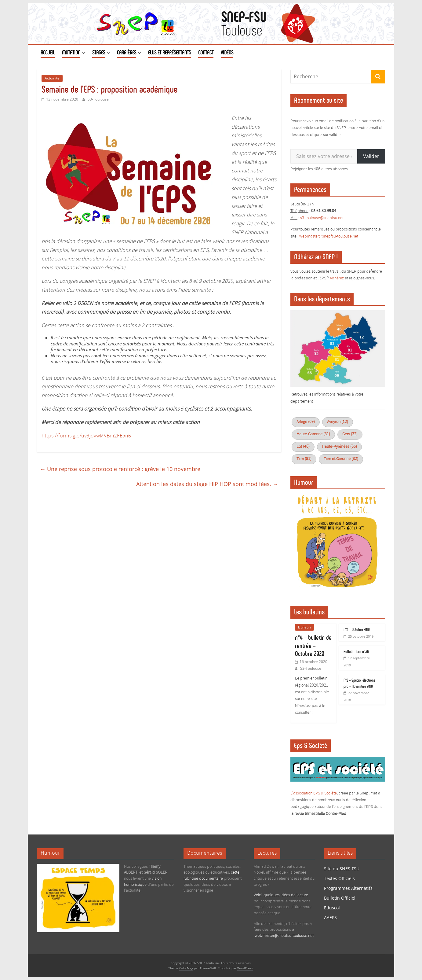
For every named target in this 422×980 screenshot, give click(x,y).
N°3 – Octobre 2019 (357, 630)
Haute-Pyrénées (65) (339, 447)
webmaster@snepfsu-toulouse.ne (328, 236)
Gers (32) (350, 434)
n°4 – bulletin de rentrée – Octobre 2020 (313, 646)
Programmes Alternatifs (348, 888)
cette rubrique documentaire (211, 876)
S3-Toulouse (98, 99)
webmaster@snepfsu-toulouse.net (284, 936)
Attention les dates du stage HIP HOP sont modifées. (207, 484)
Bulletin (304, 627)
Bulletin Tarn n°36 (356, 652)
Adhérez (337, 278)
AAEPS (330, 917)
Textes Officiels (339, 878)
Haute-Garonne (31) (313, 434)
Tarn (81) (304, 459)
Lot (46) (303, 447)
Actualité (52, 78)
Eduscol (332, 908)
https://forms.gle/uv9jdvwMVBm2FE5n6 (86, 436)
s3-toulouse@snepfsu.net (322, 218)
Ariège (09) (306, 422)
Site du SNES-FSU (342, 869)
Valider (371, 156)
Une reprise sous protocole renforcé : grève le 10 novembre (120, 469)
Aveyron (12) (338, 422)
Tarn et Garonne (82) (341, 459)
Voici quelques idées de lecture (281, 895)
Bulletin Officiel (340, 898)
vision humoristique (143, 882)
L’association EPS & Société (314, 793)
